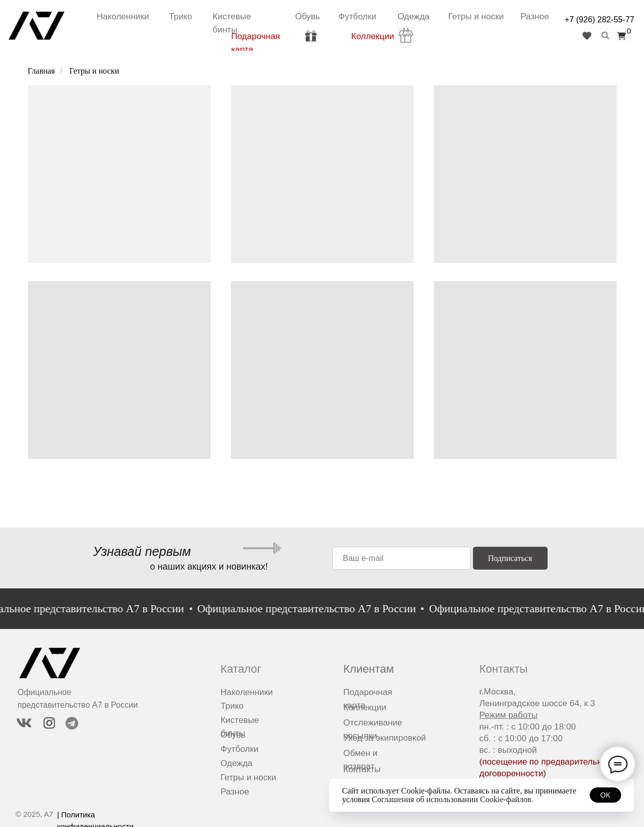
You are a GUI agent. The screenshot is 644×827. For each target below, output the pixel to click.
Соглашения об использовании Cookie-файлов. (453, 799)
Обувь (308, 16)
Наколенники (123, 16)
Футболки (358, 16)
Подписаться (510, 558)
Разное (535, 16)
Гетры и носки (476, 16)
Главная (42, 71)
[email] (401, 558)
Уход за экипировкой (385, 738)
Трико (180, 16)
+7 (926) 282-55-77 (600, 20)
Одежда (414, 16)
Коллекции (372, 36)
